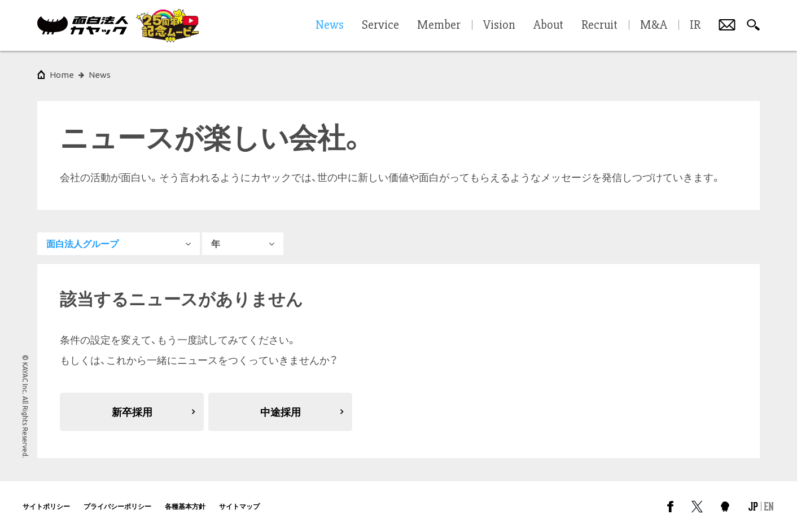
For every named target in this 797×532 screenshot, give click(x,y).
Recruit (599, 25)
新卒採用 (132, 412)
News (100, 75)
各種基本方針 (185, 506)
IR (695, 25)
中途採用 (281, 412)
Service (380, 25)
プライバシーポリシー (117, 506)
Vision (499, 25)
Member (439, 25)
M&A (654, 25)
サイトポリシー (46, 506)
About (548, 25)
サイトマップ (239, 506)
